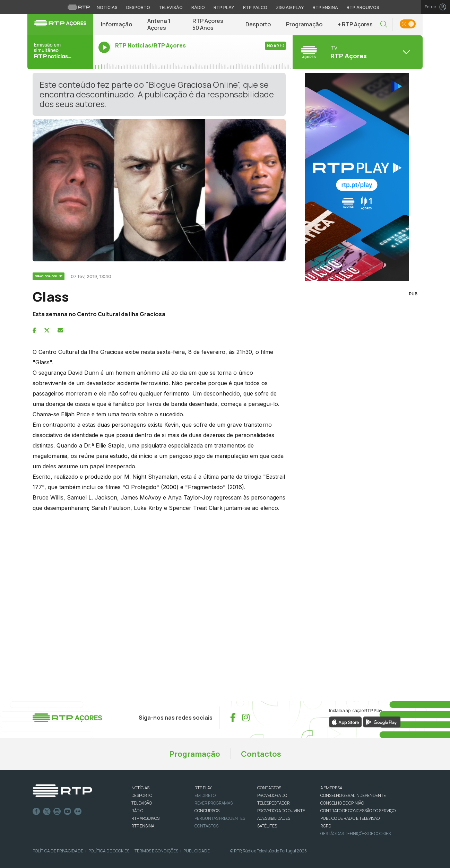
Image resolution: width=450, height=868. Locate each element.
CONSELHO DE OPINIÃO (342, 803)
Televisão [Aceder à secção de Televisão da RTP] (171, 7)
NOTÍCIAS (140, 788)
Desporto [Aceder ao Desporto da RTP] (138, 7)
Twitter (47, 811)
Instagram (57, 811)
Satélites (267, 826)
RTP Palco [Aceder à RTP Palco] (255, 7)
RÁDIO (137, 811)
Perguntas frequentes (220, 818)
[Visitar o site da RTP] (79, 7)
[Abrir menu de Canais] (357, 52)
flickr (78, 811)
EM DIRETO (205, 795)
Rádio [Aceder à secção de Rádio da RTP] (198, 7)
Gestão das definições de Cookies (356, 834)
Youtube (68, 811)
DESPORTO (142, 795)
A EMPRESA (331, 788)
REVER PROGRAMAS (214, 803)
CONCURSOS (207, 811)
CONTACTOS (269, 788)
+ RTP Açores (355, 24)
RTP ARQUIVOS (145, 818)
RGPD (326, 826)
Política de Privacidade (58, 851)
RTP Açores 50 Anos (208, 24)
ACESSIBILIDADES (274, 818)
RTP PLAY (203, 788)
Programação (304, 24)
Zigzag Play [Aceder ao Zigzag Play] (290, 7)
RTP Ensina (143, 826)
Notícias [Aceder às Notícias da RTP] (107, 7)
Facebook (36, 811)
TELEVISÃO (142, 803)
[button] (384, 24)
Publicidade (197, 851)
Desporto (258, 24)
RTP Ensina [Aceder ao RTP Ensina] (325, 7)
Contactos (261, 754)
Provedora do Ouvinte (281, 811)
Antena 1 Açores (159, 24)
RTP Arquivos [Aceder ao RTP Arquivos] (363, 7)
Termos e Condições (156, 851)
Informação (116, 24)
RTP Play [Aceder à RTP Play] (224, 7)
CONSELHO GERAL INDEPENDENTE (353, 795)
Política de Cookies (109, 851)
